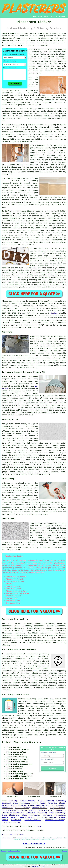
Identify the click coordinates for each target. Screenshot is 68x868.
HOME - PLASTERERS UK (34, 844)
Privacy (65, 851)
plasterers (29, 205)
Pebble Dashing (27, 818)
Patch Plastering (22, 808)
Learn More (36, 867)
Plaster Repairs (27, 801)
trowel (33, 150)
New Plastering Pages (14, 851)
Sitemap (3, 851)
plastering (54, 43)
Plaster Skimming (46, 801)
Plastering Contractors (54, 815)
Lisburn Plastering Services (21, 742)
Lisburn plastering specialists (33, 699)
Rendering (13, 801)
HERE (35, 671)
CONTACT (53, 17)
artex (20, 178)
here (13, 645)
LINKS (40, 17)
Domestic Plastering (55, 820)
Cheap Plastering (31, 815)
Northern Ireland (18, 737)
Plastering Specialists (13, 813)
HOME (34, 17)
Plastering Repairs (47, 818)
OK (44, 867)
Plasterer (50, 806)
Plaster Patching (33, 820)
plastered (52, 111)
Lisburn (55, 313)
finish (35, 188)
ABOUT (46, 17)
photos (31, 85)
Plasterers (16, 820)
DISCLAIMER (61, 17)
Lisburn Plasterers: (11, 33)
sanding (15, 169)
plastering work (55, 49)
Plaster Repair (39, 803)
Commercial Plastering (36, 813)
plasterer (31, 41)
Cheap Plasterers (21, 803)
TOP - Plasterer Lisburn (13, 834)
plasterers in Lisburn (12, 118)
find (10, 623)
